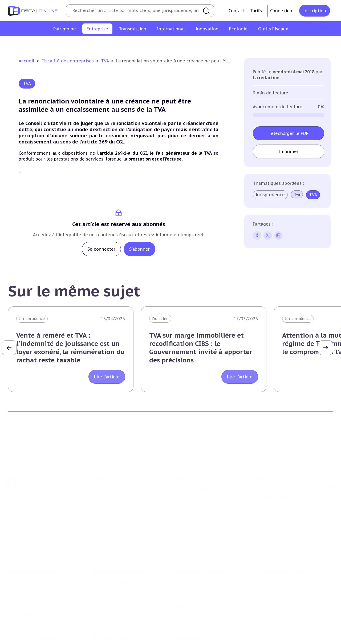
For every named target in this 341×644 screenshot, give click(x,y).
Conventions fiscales (277, 553)
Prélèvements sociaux (28, 594)
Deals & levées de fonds (280, 634)
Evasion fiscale (272, 578)
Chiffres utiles (188, 626)
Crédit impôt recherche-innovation (40, 626)
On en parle (270, 615)
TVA (105, 61)
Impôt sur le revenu (27, 553)
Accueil (27, 61)
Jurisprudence (270, 195)
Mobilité (266, 594)
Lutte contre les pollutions (117, 626)
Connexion (281, 11)
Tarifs (256, 11)
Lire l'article (107, 377)
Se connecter (101, 249)
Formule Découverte (194, 468)
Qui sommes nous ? (110, 468)
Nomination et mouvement (284, 626)
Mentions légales (274, 484)
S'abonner (139, 249)
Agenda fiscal (187, 634)
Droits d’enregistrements (186, 44)
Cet (153, 44)
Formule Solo (187, 476)
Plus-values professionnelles (202, 553)
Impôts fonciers (23, 586)
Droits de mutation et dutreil (202, 569)
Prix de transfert (274, 602)
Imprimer (288, 151)
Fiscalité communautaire (282, 569)
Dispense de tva (189, 578)
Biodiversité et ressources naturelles (125, 634)
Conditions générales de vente (286, 476)
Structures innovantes (29, 634)
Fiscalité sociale (263, 44)
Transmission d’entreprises (202, 542)
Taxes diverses (228, 44)
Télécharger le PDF (289, 133)
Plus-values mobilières (196, 561)
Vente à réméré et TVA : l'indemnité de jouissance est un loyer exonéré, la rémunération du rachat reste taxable (70, 348)
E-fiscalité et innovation (33, 615)
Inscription (315, 11)
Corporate (293, 44)
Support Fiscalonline (111, 476)
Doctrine (160, 319)
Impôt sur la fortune (28, 569)
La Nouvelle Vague (44, 505)
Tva (140, 44)
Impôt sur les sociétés (59, 44)
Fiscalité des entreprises (68, 61)
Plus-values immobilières (32, 561)
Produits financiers (25, 602)
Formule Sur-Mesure (194, 492)
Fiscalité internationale (283, 542)
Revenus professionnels (109, 44)
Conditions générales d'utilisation (289, 468)
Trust (263, 586)
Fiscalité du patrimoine (32, 542)
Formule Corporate (193, 484)
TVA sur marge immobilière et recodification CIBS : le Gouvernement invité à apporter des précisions (201, 348)
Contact (237, 11)
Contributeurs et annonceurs (119, 484)
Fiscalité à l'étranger (277, 561)
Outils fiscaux (189, 615)
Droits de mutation (26, 578)
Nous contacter (106, 492)
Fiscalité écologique (112, 615)
